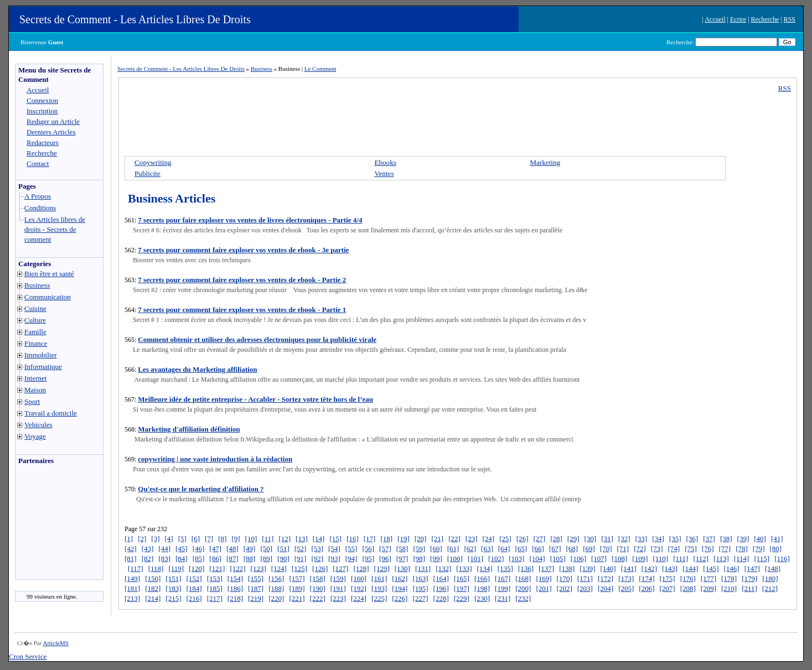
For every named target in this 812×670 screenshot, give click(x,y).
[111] (681, 559)
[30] (591, 539)
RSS (790, 19)
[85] (199, 559)
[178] (729, 578)
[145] (711, 568)
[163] (420, 578)
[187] (256, 588)
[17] (370, 539)
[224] (359, 598)
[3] (155, 539)
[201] (544, 588)
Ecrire (738, 19)
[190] (318, 588)
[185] (215, 588)
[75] (691, 549)
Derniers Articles (51, 132)
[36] (692, 539)
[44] (164, 549)
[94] (351, 559)
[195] (420, 588)
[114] (742, 559)
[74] (674, 549)
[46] (199, 549)
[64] (504, 549)
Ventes (384, 173)
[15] (335, 539)
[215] (173, 598)
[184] (194, 588)
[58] (402, 549)
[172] (606, 578)
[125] (299, 568)
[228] (441, 598)
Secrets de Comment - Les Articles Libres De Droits (135, 19)
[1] (129, 539)
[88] (250, 559)
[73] (657, 549)
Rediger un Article (53, 121)
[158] (318, 578)
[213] (132, 598)
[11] (268, 539)
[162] (400, 578)
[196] (441, 588)
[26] (523, 539)
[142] (649, 568)
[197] (462, 588)
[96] (385, 559)
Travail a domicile (51, 413)
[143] (670, 568)
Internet (35, 378)
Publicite (148, 173)
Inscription (42, 111)
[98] (419, 559)
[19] (404, 539)
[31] (607, 539)
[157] (297, 578)
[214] (153, 598)
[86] (215, 559)
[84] (182, 559)
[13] (302, 539)
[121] (217, 568)
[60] (436, 549)
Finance (36, 343)
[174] (647, 578)
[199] (503, 588)
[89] (266, 559)
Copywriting (153, 162)
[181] (132, 588)
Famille (35, 332)
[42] (131, 549)
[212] (770, 588)
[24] (488, 539)
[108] (619, 559)
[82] (148, 559)
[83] (164, 559)
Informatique (43, 367)
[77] (725, 549)
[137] (546, 568)
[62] (470, 549)
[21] (437, 539)
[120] (196, 568)
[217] (215, 598)
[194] (400, 588)
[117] (136, 568)
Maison (35, 390)
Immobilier (41, 355)
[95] (368, 559)
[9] (236, 539)
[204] (606, 588)
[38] (726, 539)
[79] (759, 549)
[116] (782, 559)
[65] (521, 549)
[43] (148, 549)
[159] (338, 578)
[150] (153, 578)
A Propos (38, 196)
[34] (658, 539)
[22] (454, 539)
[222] (318, 598)
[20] (421, 539)
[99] (436, 559)
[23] (472, 539)
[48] (232, 549)
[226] (400, 598)
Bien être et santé (49, 274)
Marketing (545, 162)
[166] (482, 578)
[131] (423, 568)
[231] (503, 598)
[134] (484, 568)
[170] (565, 578)
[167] (503, 578)
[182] (153, 588)
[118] (156, 568)
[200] (523, 588)
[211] (749, 588)
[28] (556, 539)
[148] (773, 568)
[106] (578, 559)
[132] (443, 568)
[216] (194, 598)
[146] (732, 568)
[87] (232, 559)
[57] (385, 549)
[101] (475, 559)
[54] (334, 549)
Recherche (765, 19)
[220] (276, 598)
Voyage (35, 436)
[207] (667, 588)
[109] (640, 559)
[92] (317, 559)
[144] (690, 568)
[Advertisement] (49, 525)
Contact (38, 163)
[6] (196, 539)
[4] (169, 539)
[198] (482, 588)
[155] (256, 578)
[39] (743, 539)
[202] (565, 588)
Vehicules (38, 425)
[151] (173, 578)
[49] (250, 549)
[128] (361, 568)
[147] (752, 568)
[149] (132, 578)
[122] (237, 568)
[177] (708, 578)
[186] (235, 588)
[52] (301, 549)
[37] (709, 539)
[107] (599, 559)
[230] (482, 598)
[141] (629, 568)
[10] (251, 539)
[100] (455, 559)
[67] (555, 549)
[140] (608, 568)
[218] (235, 598)
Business (37, 285)
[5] (182, 539)
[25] (505, 539)
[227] (420, 598)
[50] (266, 549)
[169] (544, 578)
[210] (729, 588)
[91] (301, 559)
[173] (626, 578)
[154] (235, 578)
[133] (464, 568)
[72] (640, 549)
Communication (48, 297)
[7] (209, 539)
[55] (351, 549)
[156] (276, 578)
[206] (647, 588)
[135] (505, 568)
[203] (585, 588)
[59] (419, 549)
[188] (276, 588)
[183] (173, 588)
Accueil (715, 19)
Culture (35, 320)
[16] (353, 539)
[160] (359, 578)
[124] (279, 568)
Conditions (40, 208)
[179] (749, 578)
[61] (453, 549)
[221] (297, 598)
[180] (770, 578)
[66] (538, 549)
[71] (623, 549)
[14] (319, 539)
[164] (441, 578)
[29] (573, 539)
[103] (516, 559)
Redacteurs (43, 142)
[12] (285, 539)
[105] (558, 559)
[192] (359, 588)
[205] (626, 588)
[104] (537, 559)
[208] (688, 588)
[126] (320, 568)
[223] (338, 598)
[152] (194, 578)
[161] (379, 578)
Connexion (42, 100)
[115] (762, 559)
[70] (606, 549)
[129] (382, 568)
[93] (334, 559)
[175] (667, 578)
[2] (142, 539)
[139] (587, 568)
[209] (708, 588)
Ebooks (385, 162)
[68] (572, 549)
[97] (402, 559)
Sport (32, 401)
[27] (539, 539)
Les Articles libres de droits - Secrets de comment (55, 229)
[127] (340, 568)
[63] (487, 549)
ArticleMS (55, 643)
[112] (701, 559)
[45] (182, 549)
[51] (283, 549)
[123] (258, 568)
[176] (688, 578)
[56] (368, 549)
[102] (496, 559)
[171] (585, 578)
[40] (760, 539)
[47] (215, 549)
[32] (624, 539)
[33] (642, 539)
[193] (379, 588)
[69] (589, 549)
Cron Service (28, 656)
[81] (131, 559)
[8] (222, 539)
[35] (675, 539)
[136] (526, 568)
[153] (215, 578)
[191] (338, 588)
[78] (742, 549)
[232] (523, 598)
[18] (386, 539)
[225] (379, 598)
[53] (317, 549)
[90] (283, 559)
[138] (567, 568)
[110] (660, 559)
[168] (523, 578)
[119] (176, 568)
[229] (462, 598)
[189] (297, 588)
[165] (462, 578)
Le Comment (320, 69)
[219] (256, 598)
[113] (721, 559)
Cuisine (35, 308)
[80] (776, 549)
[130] (402, 568)
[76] (708, 549)
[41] (777, 539)
